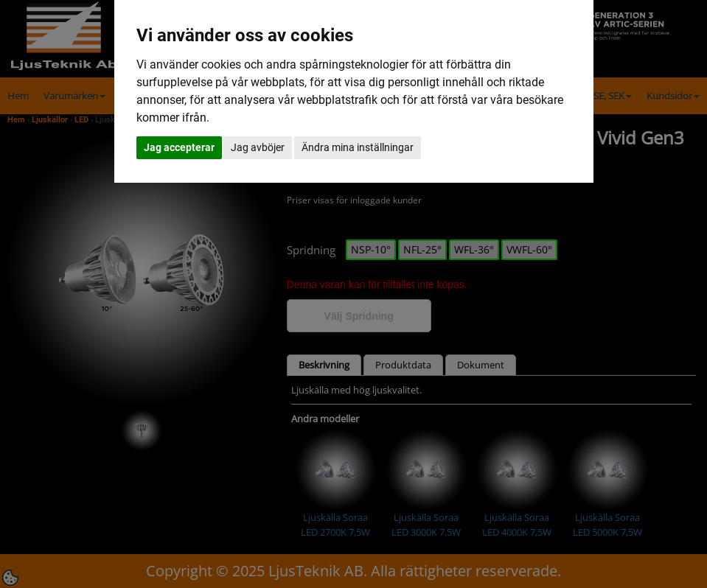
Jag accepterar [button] (179, 147)
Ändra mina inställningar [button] (358, 147)
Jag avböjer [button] (258, 147)
